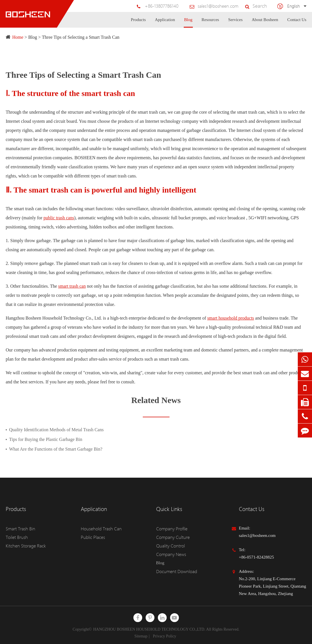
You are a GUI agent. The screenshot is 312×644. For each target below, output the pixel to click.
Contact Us (297, 23)
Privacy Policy (165, 636)
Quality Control (170, 546)
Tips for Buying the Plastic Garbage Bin (46, 439)
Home (18, 37)
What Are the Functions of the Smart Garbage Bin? (56, 449)
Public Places (92, 537)
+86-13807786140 (169, 6)
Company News (170, 554)
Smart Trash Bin (20, 529)
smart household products (231, 318)
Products (138, 23)
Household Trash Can (99, 529)
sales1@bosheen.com (222, 6)
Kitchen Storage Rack (24, 546)
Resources (210, 23)
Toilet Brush (16, 537)
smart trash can (72, 286)
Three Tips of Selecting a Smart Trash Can (80, 37)
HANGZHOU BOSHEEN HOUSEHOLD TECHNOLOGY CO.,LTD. (149, 629)
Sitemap (141, 636)
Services (235, 23)
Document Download (174, 571)
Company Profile (171, 529)
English (294, 6)
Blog (188, 23)
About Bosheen (265, 23)
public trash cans (59, 218)
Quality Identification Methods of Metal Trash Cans (56, 430)
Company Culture (171, 537)
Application (165, 23)
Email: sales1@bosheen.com (257, 532)
